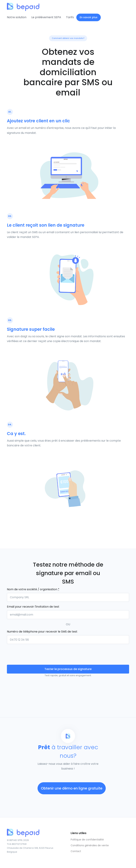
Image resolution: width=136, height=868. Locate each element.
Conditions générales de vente (90, 845)
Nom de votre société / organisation (33, 589)
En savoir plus (89, 17)
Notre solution (17, 17)
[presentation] (34, 654)
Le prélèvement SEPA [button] (46, 17)
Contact (76, 851)
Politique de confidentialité (87, 840)
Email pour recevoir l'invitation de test (33, 607)
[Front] (20, 5)
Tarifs (70, 17)
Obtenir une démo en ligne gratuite (72, 788)
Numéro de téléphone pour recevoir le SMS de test (42, 632)
